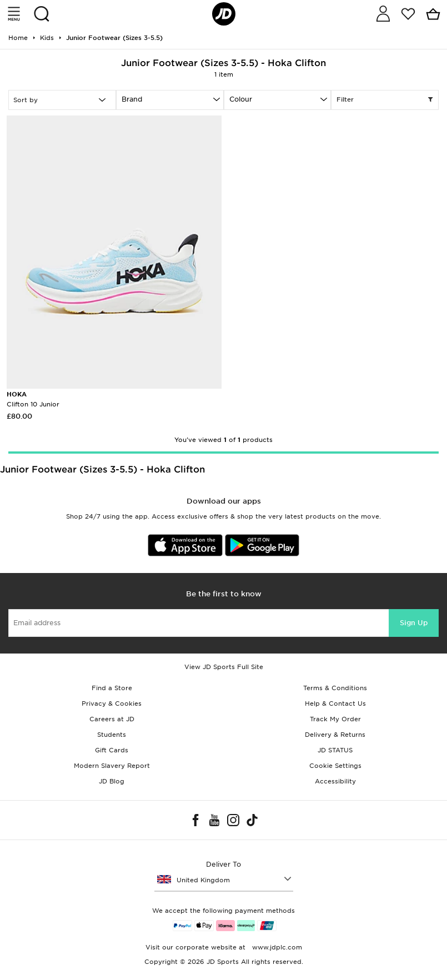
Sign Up (414, 623)
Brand (132, 99)
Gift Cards (112, 750)
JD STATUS (335, 750)
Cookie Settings (335, 766)
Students (112, 735)
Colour (241, 99)
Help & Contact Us (335, 703)
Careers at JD (112, 719)
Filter (385, 100)
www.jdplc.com (276, 947)
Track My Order (335, 719)
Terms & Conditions (335, 688)
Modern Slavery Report (112, 766)
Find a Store (112, 688)
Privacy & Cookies (112, 703)
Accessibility (335, 781)
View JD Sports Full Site (224, 667)
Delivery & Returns (335, 735)
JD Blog (112, 781)
